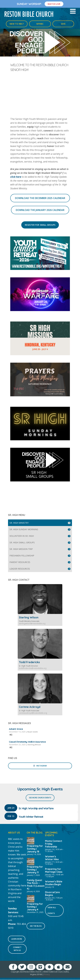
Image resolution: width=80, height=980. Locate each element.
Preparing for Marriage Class (54, 870)
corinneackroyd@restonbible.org (33, 713)
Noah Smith (33, 732)
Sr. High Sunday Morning (24, 529)
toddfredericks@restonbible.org (33, 668)
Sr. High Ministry (19, 523)
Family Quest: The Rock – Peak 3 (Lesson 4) (36, 884)
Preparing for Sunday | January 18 (35, 849)
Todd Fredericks (29, 662)
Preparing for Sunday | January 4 (35, 907)
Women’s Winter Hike (52, 858)
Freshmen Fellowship (22, 556)
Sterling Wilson (29, 617)
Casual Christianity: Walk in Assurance (27, 742)
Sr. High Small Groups (22, 542)
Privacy (47, 974)
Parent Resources (20, 562)
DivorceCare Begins (52, 894)
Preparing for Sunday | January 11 (35, 870)
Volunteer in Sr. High (22, 536)
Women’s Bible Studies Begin (54, 883)
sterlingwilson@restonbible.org (32, 624)
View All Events (52, 910)
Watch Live (54, 4)
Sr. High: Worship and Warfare (36, 808)
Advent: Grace (16, 729)
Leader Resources (20, 569)
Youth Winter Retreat (31, 817)
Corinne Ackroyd (30, 707)
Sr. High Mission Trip (21, 549)
